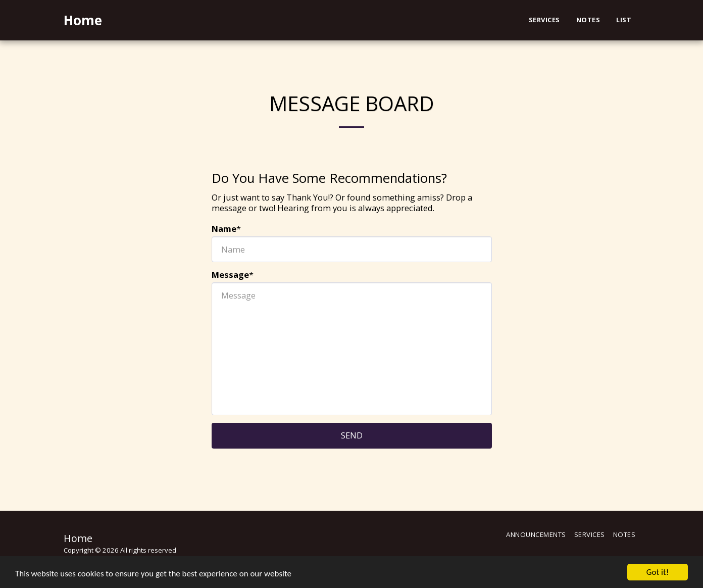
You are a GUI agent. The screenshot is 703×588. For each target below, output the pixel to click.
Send (352, 435)
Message (230, 275)
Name (224, 229)
